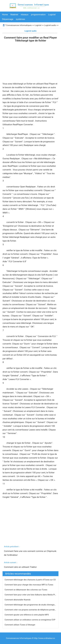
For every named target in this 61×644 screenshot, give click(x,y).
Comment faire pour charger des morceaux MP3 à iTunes (29, 585)
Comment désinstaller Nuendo (18, 600)
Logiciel (52, 15)
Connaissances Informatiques (19, 25)
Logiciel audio (50, 25)
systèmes (20, 19)
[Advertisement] (31, 63)
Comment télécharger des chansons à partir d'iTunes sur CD (30, 580)
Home (5, 15)
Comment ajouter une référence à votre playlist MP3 (27, 615)
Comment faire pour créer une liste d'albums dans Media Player (32, 595)
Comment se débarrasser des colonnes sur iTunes (26, 590)
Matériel (14, 15)
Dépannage (8, 19)
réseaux (25, 15)
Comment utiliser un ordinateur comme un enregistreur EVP (30, 620)
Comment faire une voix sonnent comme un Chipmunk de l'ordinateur (30, 553)
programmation (38, 15)
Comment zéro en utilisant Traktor (21, 567)
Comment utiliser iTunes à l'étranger (20, 625)
